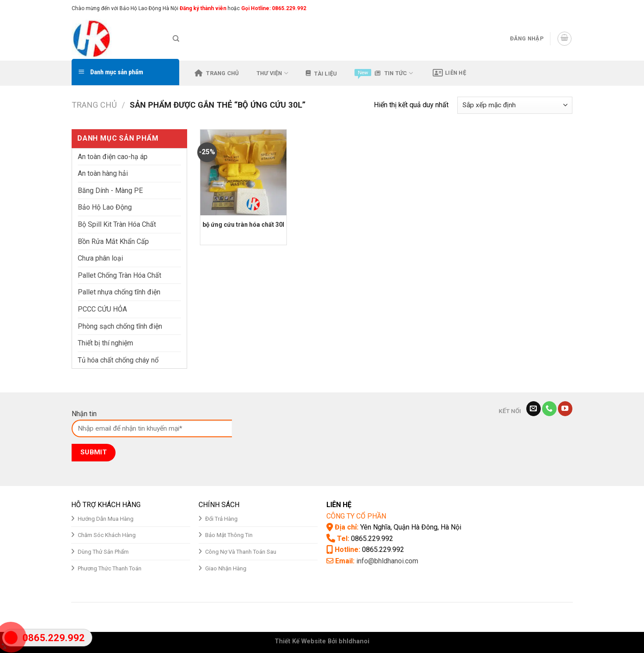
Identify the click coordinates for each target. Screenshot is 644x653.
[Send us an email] (568, 8)
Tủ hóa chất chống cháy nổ (118, 360)
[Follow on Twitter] (560, 8)
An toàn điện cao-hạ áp (113, 157)
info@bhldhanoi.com (387, 561)
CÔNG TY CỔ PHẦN (356, 516)
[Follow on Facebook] (543, 8)
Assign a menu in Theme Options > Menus (481, 8)
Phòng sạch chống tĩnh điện (120, 326)
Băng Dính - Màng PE (110, 190)
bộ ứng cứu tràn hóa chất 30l (243, 225)
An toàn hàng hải (103, 173)
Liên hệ (449, 73)
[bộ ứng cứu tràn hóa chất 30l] (243, 172)
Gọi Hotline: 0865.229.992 (274, 8)
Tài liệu (321, 74)
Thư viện (273, 73)
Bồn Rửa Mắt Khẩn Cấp (113, 241)
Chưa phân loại (100, 258)
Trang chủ (217, 73)
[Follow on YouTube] (565, 409)
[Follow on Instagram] (551, 8)
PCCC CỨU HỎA (102, 309)
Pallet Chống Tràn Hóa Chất (119, 275)
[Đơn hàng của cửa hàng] (515, 105)
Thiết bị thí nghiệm (105, 343)
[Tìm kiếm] (176, 39)
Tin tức (384, 73)
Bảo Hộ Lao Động (105, 207)
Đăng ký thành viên (202, 8)
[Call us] (549, 409)
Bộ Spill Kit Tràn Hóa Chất (117, 224)
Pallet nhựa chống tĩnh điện (119, 292)
